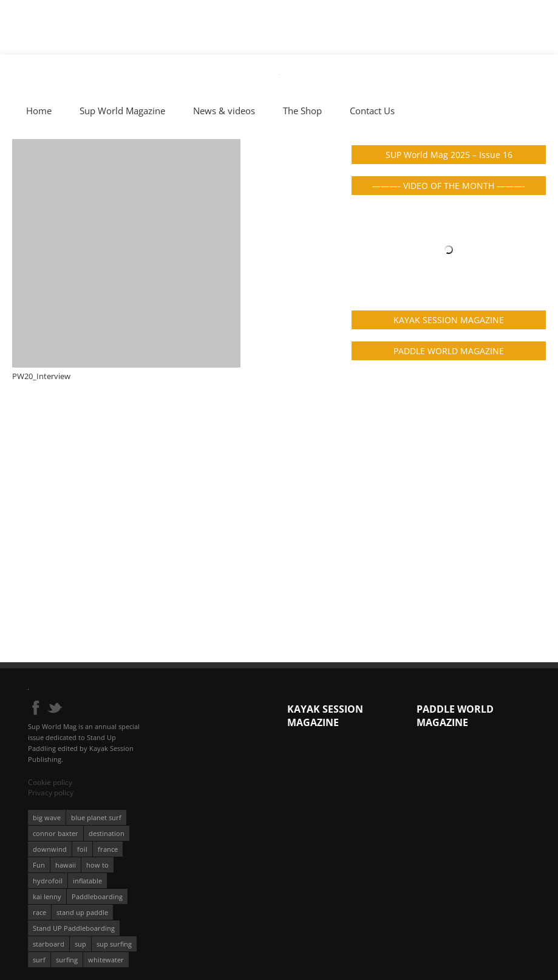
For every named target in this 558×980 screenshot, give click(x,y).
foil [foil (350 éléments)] (82, 849)
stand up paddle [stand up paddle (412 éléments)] (82, 912)
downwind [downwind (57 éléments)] (50, 849)
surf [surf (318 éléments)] (39, 960)
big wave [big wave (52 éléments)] (47, 817)
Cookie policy (50, 782)
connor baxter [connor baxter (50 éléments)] (56, 833)
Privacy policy (51, 793)
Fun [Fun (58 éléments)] (39, 865)
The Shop (302, 111)
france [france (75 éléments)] (108, 849)
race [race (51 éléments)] (39, 912)
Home (39, 111)
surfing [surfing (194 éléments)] (67, 960)
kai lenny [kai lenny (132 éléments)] (47, 896)
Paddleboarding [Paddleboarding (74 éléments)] (97, 896)
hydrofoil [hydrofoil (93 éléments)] (48, 881)
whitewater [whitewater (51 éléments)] (106, 960)
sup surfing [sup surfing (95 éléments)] (114, 944)
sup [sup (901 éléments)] (80, 944)
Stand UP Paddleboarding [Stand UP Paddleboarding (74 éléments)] (74, 928)
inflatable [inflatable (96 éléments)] (87, 881)
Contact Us (372, 111)
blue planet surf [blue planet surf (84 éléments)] (96, 817)
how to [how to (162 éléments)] (97, 865)
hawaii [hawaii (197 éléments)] (66, 865)
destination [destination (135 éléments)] (107, 833)
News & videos (224, 111)
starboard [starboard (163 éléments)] (49, 944)
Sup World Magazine (122, 111)
